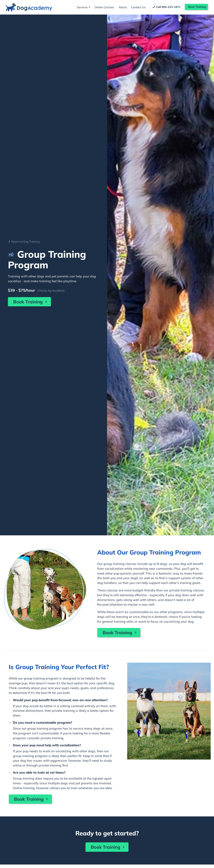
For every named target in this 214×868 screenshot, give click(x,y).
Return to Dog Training (24, 242)
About (123, 7)
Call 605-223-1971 (166, 7)
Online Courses (104, 7)
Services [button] (82, 7)
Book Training (197, 7)
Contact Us (138, 7)
